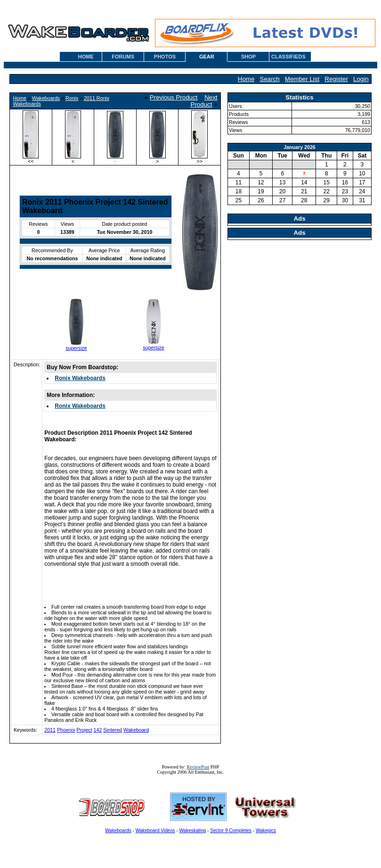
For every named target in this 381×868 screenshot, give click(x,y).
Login (361, 79)
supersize (76, 348)
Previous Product (174, 97)
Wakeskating (193, 831)
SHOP (248, 57)
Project (84, 730)
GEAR (207, 57)
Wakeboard (136, 730)
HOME (86, 57)
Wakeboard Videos (155, 831)
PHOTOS (165, 57)
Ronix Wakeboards (80, 378)
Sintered (113, 730)
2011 (50, 730)
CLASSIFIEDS (288, 57)
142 (98, 730)
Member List (302, 79)
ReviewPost (198, 767)
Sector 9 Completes (231, 831)
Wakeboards (46, 98)
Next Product (204, 101)
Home (246, 79)
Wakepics (266, 831)
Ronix (72, 98)
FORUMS (123, 57)
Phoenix (66, 730)
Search (270, 79)
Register (336, 79)
